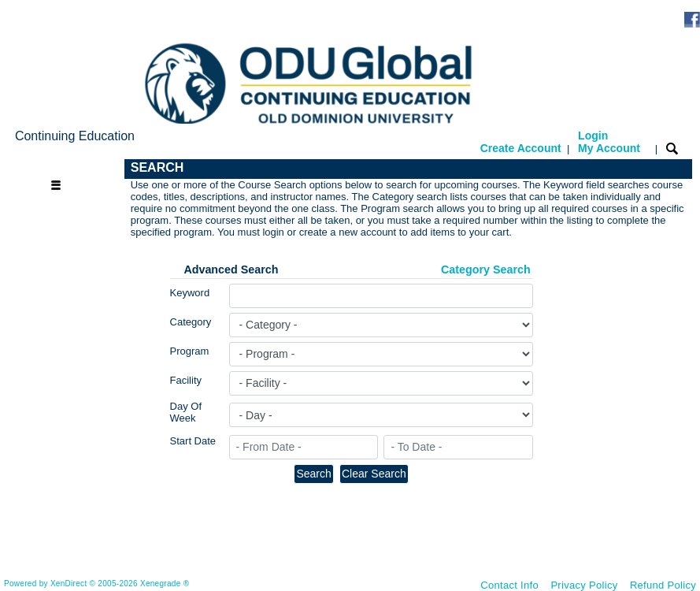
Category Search (486, 269)
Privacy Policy (584, 585)
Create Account (521, 148)
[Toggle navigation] (66, 168)
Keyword (190, 293)
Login (609, 142)
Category (191, 322)
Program (190, 351)
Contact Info (509, 585)
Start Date (193, 441)
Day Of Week (186, 412)
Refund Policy (663, 585)
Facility (186, 380)
